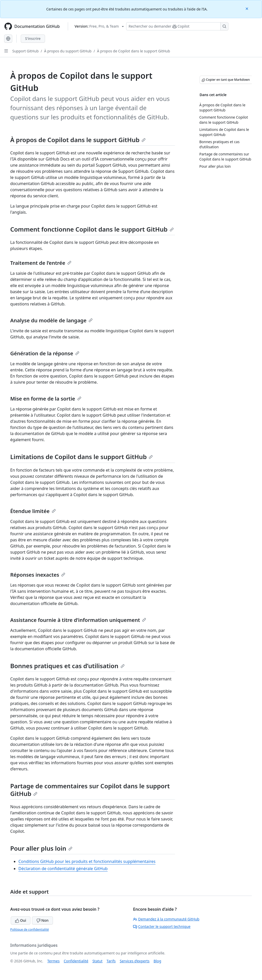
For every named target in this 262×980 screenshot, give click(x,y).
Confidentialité (76, 961)
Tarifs (111, 961)
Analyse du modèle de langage (51, 320)
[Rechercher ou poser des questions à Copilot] (177, 26)
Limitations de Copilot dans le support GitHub (81, 457)
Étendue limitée (33, 511)
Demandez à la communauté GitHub (166, 919)
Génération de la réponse (45, 353)
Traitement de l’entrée (41, 263)
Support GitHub (25, 51)
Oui (21, 920)
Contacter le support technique (162, 926)
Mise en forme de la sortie (46, 399)
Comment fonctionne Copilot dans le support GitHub (92, 229)
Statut (97, 961)
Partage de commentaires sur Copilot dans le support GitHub (90, 790)
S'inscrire (33, 38)
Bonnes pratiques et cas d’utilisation (67, 666)
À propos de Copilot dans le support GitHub (134, 51)
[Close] (247, 8)
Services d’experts (135, 961)
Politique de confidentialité (30, 930)
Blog (157, 961)
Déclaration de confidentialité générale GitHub (63, 869)
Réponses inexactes (38, 575)
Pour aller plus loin (41, 848)
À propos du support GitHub (68, 51)
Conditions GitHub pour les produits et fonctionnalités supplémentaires (87, 861)
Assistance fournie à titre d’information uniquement (78, 620)
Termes (53, 961)
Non (42, 920)
